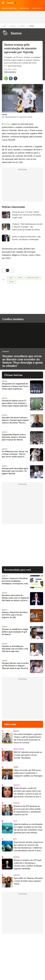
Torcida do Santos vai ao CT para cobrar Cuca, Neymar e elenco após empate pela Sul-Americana (15, 403)
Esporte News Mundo (33, 278)
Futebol (23, 26)
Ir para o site (11, 3)
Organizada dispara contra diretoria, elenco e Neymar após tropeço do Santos (14, 437)
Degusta (16, 731)
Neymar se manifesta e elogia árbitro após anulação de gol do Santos (15, 632)
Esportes (13, 26)
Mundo (16, 767)
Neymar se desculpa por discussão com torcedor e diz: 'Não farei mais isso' (15, 649)
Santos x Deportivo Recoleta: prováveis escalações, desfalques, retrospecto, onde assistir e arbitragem (15, 581)
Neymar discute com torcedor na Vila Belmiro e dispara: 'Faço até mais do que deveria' (15, 666)
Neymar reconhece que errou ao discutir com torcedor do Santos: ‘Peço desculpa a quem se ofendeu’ (22, 361)
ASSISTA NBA (24, 8)
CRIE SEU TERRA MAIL (9, 8)
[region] (22, 17)
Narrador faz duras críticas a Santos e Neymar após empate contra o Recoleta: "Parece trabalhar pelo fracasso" (15, 420)
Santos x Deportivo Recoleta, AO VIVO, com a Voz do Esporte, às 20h (15, 615)
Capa (4, 26)
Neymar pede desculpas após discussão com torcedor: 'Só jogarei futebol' (15, 471)
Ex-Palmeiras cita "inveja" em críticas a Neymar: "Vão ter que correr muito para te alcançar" (15, 454)
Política (16, 803)
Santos (32, 26)
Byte (15, 821)
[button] (3, 3)
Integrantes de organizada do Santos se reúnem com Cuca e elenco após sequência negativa (15, 386)
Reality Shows (19, 749)
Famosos (17, 785)
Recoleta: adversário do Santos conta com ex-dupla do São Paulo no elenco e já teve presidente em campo (15, 598)
